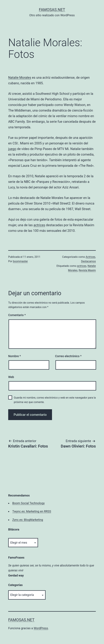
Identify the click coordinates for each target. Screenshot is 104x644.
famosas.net (52, 10)
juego (12, 149)
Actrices (90, 257)
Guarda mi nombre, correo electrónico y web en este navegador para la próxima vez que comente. (55, 400)
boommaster (20, 261)
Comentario (17, 315)
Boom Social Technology (28, 503)
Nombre (15, 356)
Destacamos (88, 261)
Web (11, 377)
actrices (39, 225)
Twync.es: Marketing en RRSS (32, 511)
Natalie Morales (20, 78)
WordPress (41, 628)
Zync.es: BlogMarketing (28, 520)
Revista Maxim (87, 270)
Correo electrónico (68, 356)
